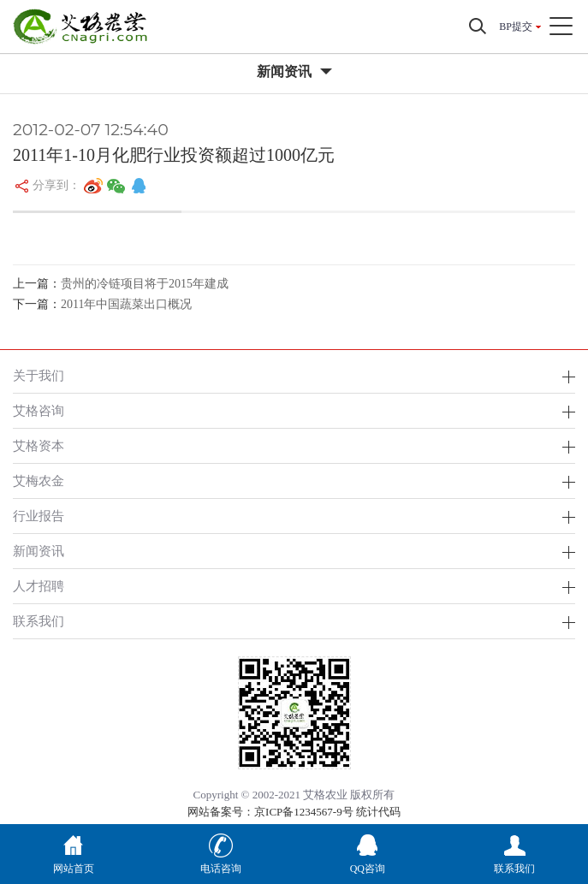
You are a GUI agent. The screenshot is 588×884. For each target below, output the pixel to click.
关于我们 (39, 375)
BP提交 (516, 27)
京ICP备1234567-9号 (304, 812)
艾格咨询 (39, 410)
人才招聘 (39, 586)
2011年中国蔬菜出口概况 (126, 304)
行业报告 (39, 516)
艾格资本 (39, 445)
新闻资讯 (39, 551)
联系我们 (39, 621)
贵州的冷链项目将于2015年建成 (145, 284)
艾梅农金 (39, 481)
